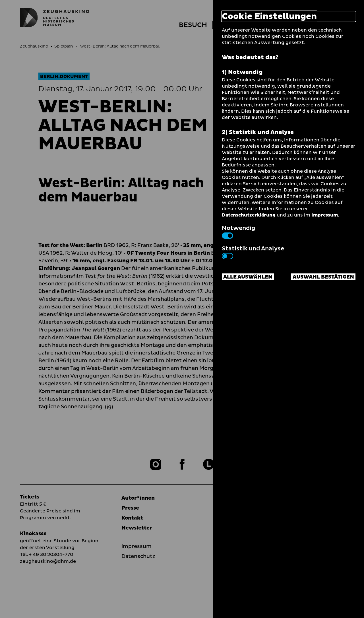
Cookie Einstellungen (269, 16)
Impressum (325, 215)
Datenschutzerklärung (249, 215)
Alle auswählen (248, 277)
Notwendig (238, 231)
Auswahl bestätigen (323, 277)
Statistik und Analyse (253, 252)
